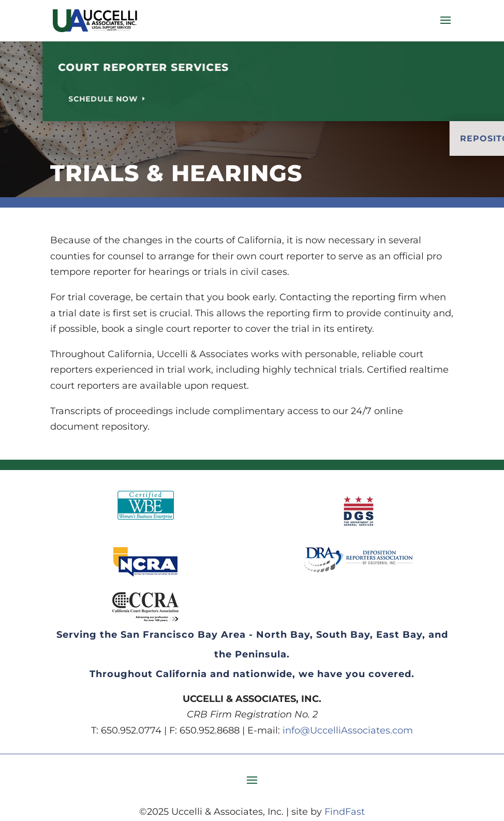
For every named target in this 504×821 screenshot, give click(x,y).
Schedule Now (182, 99)
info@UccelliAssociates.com (348, 730)
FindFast (345, 812)
